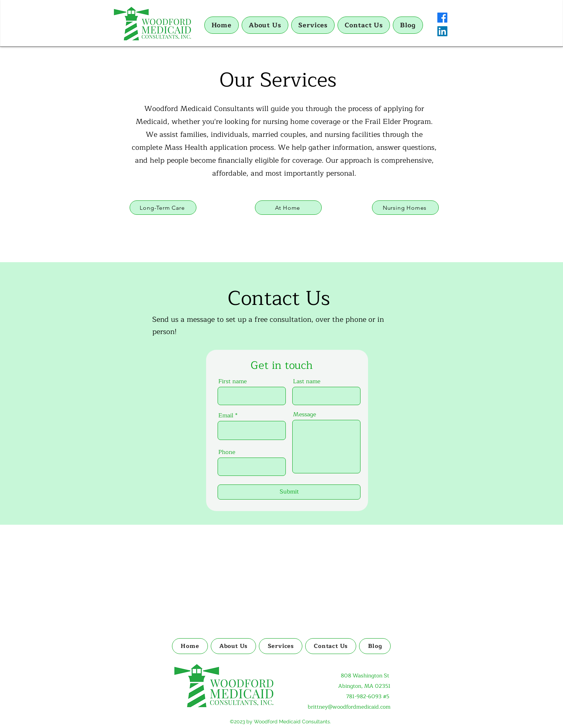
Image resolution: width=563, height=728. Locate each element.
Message (304, 414)
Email (226, 416)
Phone (227, 452)
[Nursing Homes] (405, 208)
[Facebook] (442, 18)
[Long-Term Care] (163, 208)
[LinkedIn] (442, 31)
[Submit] (289, 492)
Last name (307, 381)
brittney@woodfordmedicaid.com (349, 707)
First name (232, 381)
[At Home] (288, 208)
